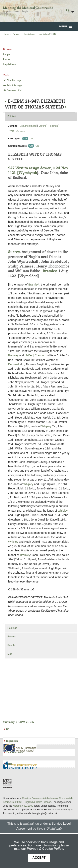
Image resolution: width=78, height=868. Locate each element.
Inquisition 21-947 (48, 34)
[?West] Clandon (35, 355)
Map (10, 654)
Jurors (42, 126)
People (7, 54)
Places (7, 59)
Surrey (14, 252)
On (31, 139)
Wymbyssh (28, 173)
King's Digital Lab (49, 829)
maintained (31, 824)
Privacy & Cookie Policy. (45, 849)
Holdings (53, 126)
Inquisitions (29, 34)
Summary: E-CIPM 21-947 (19, 722)
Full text (12, 116)
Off (25, 139)
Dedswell (14, 364)
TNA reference (17, 131)
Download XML (13, 90)
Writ (9, 729)
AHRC (20, 748)
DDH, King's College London (8, 783)
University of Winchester (22, 766)
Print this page (12, 85)
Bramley (50, 271)
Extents (11, 637)
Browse (16, 34)
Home (6, 34)
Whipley (46, 426)
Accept (39, 858)
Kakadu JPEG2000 (23, 806)
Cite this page (12, 80)
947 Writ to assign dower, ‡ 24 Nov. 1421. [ (39, 170)
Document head (28, 126)
